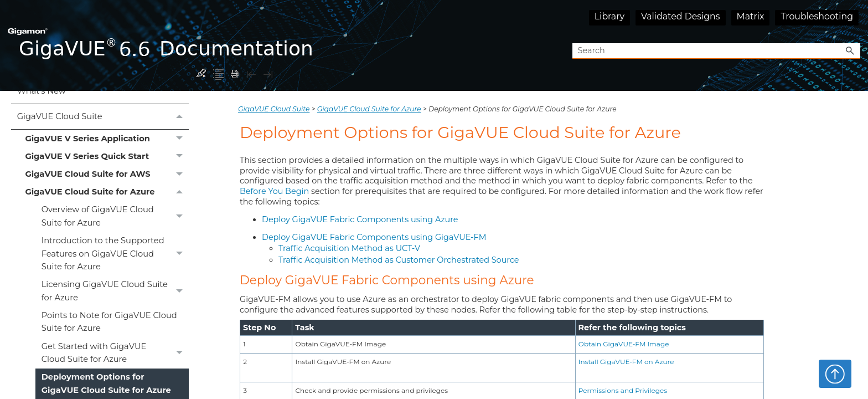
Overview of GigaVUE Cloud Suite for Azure (115, 217)
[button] (850, 51)
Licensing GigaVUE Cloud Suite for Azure (115, 291)
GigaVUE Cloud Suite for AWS (107, 175)
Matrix (751, 16)
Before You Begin (274, 191)
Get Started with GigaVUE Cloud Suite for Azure (115, 353)
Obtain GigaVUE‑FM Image (624, 344)
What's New (42, 91)
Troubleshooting (817, 16)
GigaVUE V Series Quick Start (107, 156)
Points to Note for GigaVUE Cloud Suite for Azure (109, 322)
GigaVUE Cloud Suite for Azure (107, 192)
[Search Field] (716, 51)
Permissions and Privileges (623, 390)
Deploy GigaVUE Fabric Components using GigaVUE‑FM (374, 237)
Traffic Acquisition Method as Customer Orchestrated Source (399, 260)
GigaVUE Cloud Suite (103, 117)
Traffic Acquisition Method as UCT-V (349, 248)
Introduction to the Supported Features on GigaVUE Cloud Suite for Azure (115, 254)
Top (835, 374)
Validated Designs (681, 16)
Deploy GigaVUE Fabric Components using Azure (360, 219)
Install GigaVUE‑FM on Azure (626, 362)
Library (609, 16)
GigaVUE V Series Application (107, 139)
